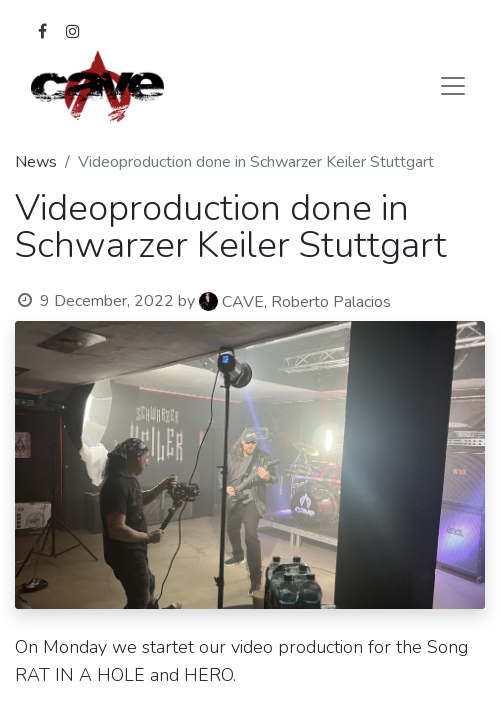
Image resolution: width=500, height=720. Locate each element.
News (36, 162)
